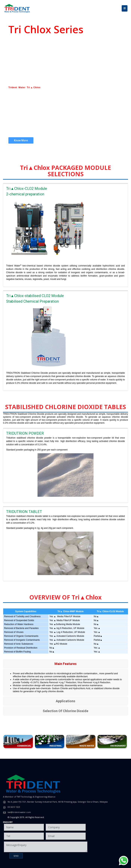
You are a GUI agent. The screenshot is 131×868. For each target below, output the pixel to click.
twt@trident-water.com (19, 812)
